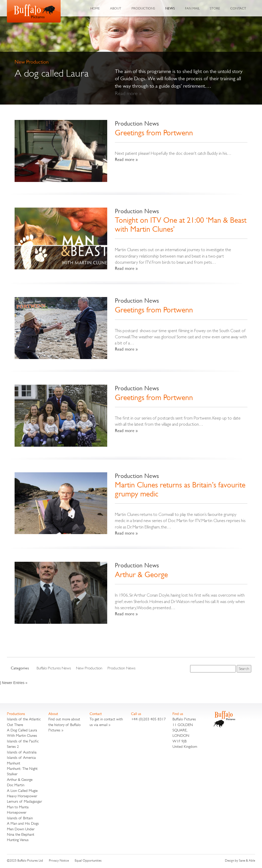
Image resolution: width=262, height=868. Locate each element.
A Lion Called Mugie (22, 790)
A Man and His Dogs (23, 823)
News (170, 8)
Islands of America (21, 757)
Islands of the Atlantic (24, 719)
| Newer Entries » (14, 683)
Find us (178, 714)
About (116, 8)
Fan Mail (192, 8)
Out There (15, 725)
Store (215, 8)
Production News (137, 123)
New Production (89, 668)
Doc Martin (16, 785)
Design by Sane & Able (240, 860)
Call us (136, 714)
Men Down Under (21, 829)
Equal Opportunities (88, 860)
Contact (238, 8)
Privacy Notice (59, 860)
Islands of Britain (20, 818)
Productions (143, 8)
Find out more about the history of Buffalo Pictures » (64, 724)
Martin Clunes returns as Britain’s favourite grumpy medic (180, 489)
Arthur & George (141, 575)
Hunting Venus (18, 840)
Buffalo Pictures (34, 11)
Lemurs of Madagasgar (24, 801)
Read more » (128, 93)
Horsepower (17, 812)
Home (95, 8)
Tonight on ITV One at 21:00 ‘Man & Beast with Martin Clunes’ (181, 225)
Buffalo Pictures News (54, 668)
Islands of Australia (22, 752)
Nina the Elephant (21, 834)
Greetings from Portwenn (154, 133)
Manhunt (14, 763)
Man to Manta (18, 807)
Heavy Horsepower (22, 796)
